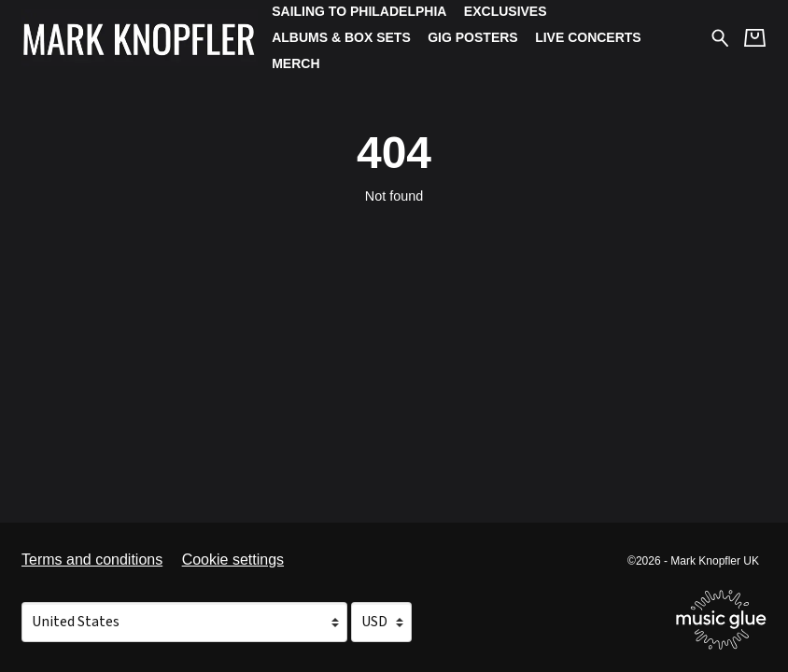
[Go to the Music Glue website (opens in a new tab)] (721, 620)
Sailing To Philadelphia (359, 11)
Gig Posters (472, 37)
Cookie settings (233, 560)
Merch (295, 63)
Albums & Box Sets (341, 37)
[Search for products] (720, 37)
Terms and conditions (92, 560)
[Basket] (755, 38)
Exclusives (506, 11)
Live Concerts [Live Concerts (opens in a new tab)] (588, 37)
